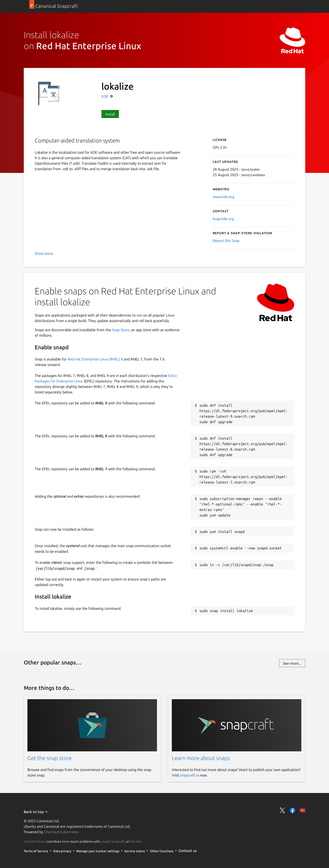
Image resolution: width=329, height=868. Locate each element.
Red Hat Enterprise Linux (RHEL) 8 (95, 359)
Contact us (188, 851)
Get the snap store (50, 758)
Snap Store (121, 330)
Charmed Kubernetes (61, 832)
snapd (106, 841)
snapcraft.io (190, 775)
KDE (105, 96)
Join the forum (34, 841)
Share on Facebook (292, 810)
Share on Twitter (282, 810)
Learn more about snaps (201, 758)
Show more (44, 253)
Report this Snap (226, 241)
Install (110, 114)
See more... (292, 663)
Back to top (36, 812)
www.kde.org (223, 197)
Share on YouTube (302, 810)
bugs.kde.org (223, 219)
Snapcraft (118, 841)
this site (136, 841)
